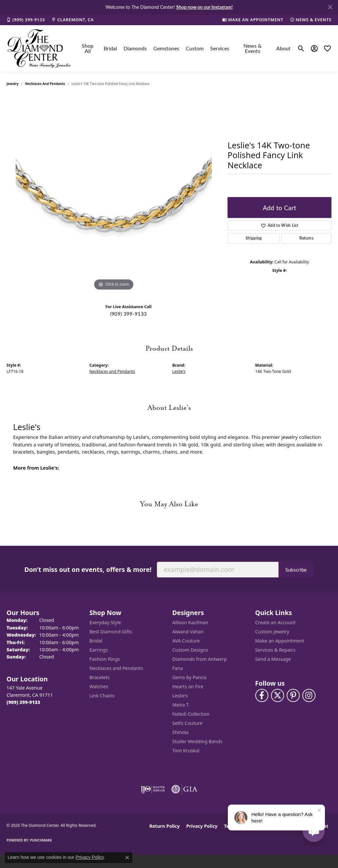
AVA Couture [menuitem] (186, 641)
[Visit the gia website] (184, 789)
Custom (195, 48)
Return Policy (165, 826)
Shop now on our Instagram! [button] (204, 7)
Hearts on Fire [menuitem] (188, 686)
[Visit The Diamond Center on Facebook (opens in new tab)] (262, 695)
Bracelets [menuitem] (100, 677)
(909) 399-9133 (128, 314)
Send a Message (273, 659)
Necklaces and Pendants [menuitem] (116, 668)
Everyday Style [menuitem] (105, 622)
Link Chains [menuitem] (102, 696)
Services (220, 48)
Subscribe (296, 570)
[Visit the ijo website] (153, 789)
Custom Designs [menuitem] (190, 650)
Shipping (254, 238)
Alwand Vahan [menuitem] (188, 632)
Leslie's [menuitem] (180, 696)
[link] (26, 20)
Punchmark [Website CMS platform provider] (41, 840)
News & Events (253, 48)
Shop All (88, 48)
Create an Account (275, 622)
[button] (301, 48)
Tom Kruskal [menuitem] (186, 751)
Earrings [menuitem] (99, 650)
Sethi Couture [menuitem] (187, 723)
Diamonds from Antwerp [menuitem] (200, 659)
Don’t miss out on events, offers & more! (88, 569)
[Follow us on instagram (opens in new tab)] (309, 695)
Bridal (110, 48)
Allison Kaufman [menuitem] (190, 622)
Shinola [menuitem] (180, 732)
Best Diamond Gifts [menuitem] (111, 632)
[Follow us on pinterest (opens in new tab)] (293, 695)
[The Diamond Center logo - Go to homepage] (39, 48)
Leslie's (179, 371)
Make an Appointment (280, 641)
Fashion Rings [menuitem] (105, 659)
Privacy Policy (202, 826)
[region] (114, 194)
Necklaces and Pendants (45, 84)
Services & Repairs (275, 650)
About (283, 48)
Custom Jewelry (272, 632)
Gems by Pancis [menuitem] (190, 677)
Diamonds (135, 48)
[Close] (330, 7)
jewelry (13, 84)
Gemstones (166, 48)
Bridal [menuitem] (96, 641)
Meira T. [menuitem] (181, 705)
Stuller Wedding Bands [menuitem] (197, 741)
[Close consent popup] (127, 858)
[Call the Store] (23, 702)
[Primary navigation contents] (185, 48)
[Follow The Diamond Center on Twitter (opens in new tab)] (278, 695)
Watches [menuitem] (99, 686)
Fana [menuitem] (178, 668)
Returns (306, 238)
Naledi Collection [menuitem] (191, 714)
